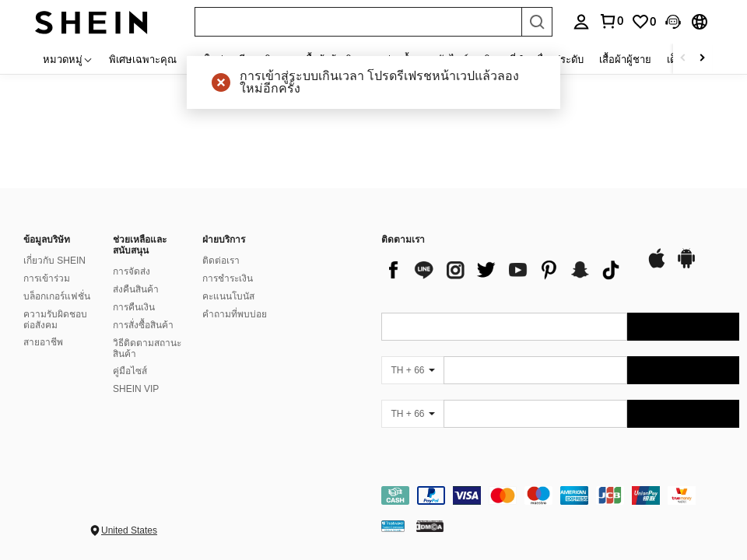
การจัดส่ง (132, 271)
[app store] (657, 266)
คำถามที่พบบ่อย (235, 314)
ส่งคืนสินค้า (136, 289)
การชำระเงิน (228, 278)
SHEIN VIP (136, 389)
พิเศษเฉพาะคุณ (143, 59)
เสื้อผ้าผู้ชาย (625, 59)
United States (129, 530)
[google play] (686, 266)
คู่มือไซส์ (130, 371)
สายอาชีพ (43, 342)
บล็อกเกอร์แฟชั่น (57, 296)
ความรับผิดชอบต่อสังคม (55, 320)
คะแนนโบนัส (228, 296)
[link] (644, 22)
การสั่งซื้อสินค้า (143, 325)
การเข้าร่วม (47, 278)
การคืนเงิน (134, 307)
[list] (506, 270)
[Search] (537, 22)
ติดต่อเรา (221, 261)
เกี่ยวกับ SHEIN (54, 261)
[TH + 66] (412, 370)
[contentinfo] (560, 495)
